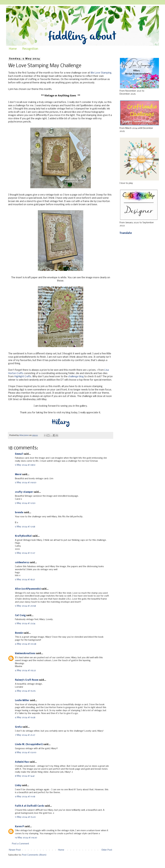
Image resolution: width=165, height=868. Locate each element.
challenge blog (76, 377)
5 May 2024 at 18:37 (25, 580)
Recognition (30, 49)
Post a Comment (21, 844)
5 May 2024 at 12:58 (25, 527)
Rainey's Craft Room (27, 680)
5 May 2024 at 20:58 (25, 606)
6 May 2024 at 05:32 (25, 671)
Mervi (18, 475)
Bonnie (19, 633)
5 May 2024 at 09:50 (26, 483)
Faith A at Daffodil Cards (30, 806)
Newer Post (15, 850)
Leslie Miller (22, 701)
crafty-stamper (24, 492)
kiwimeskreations (25, 654)
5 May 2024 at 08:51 (25, 465)
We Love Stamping (101, 73)
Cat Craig (20, 615)
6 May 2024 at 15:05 (25, 691)
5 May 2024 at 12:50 (25, 503)
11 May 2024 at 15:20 (25, 817)
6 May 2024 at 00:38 (26, 644)
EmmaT (19, 454)
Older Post (107, 850)
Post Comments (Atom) (34, 855)
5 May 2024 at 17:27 (25, 553)
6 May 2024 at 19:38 (25, 717)
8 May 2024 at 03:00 (26, 753)
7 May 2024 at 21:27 (25, 735)
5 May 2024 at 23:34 (25, 624)
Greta (18, 727)
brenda (19, 513)
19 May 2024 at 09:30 (26, 838)
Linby (18, 786)
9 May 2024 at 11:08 (25, 797)
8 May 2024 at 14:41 (25, 776)
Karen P (19, 827)
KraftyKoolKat (23, 536)
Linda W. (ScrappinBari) (29, 744)
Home (13, 49)
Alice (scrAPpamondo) (28, 589)
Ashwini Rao (22, 762)
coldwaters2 (22, 563)
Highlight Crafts (23, 377)
